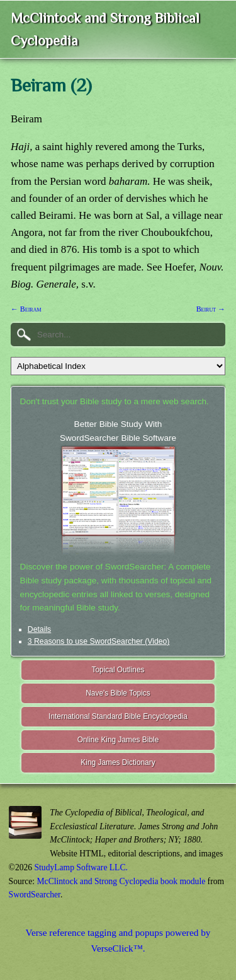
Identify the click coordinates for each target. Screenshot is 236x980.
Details (39, 629)
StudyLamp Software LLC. (81, 867)
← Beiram (26, 309)
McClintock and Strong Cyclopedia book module (121, 881)
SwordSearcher (35, 895)
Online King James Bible (118, 740)
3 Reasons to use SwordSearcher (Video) (99, 641)
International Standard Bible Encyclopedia (118, 716)
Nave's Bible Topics (118, 693)
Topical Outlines (118, 670)
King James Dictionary (118, 762)
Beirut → (211, 309)
